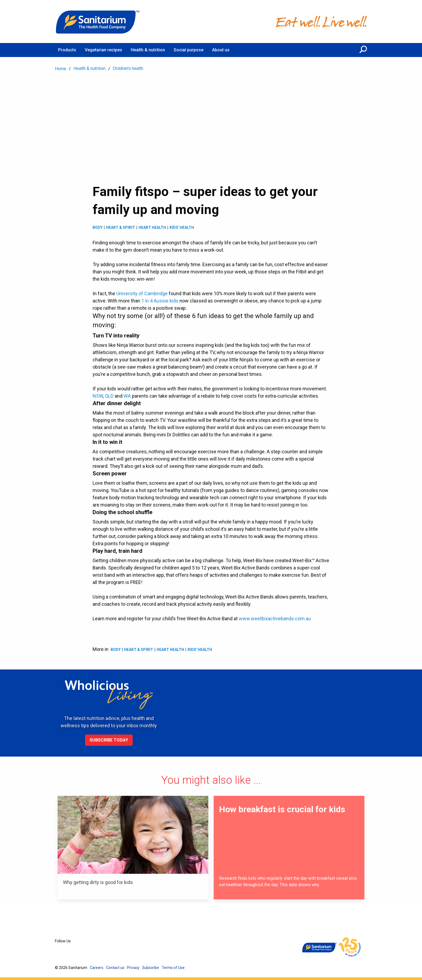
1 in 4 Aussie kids (160, 301)
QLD (109, 396)
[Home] (98, 22)
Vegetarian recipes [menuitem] (103, 50)
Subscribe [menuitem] (151, 968)
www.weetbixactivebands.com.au (275, 619)
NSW (98, 396)
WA (127, 396)
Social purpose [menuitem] (189, 50)
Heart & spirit (121, 227)
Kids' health (182, 227)
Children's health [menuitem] (128, 68)
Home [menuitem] (61, 69)
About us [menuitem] (221, 50)
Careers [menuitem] (97, 968)
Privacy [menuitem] (133, 968)
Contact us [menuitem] (115, 968)
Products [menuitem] (67, 50)
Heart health (152, 227)
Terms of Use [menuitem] (173, 968)
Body (98, 227)
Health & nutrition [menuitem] (148, 50)
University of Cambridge (142, 293)
